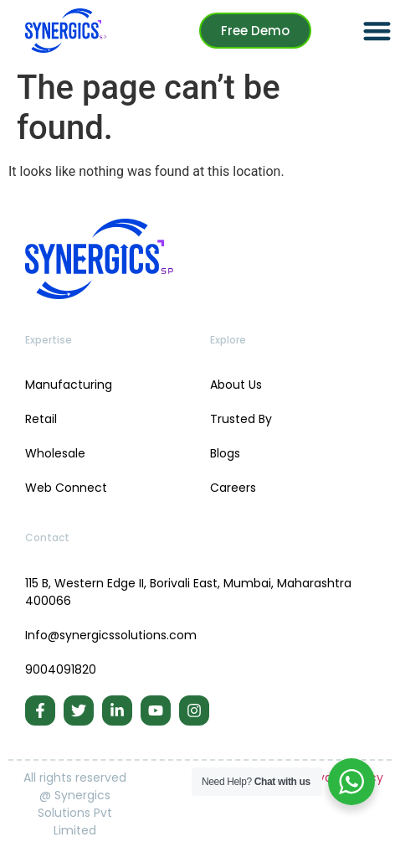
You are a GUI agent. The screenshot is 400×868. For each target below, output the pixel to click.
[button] (377, 31)
